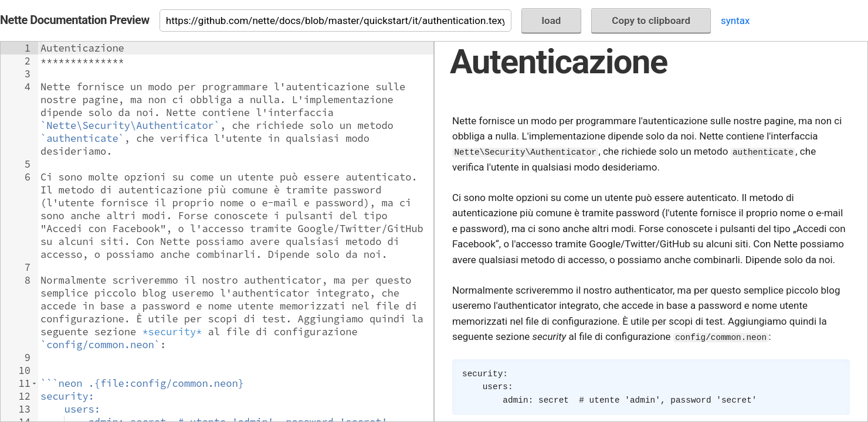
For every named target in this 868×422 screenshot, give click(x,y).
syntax (735, 21)
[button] (34, 383)
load (552, 21)
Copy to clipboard (651, 21)
